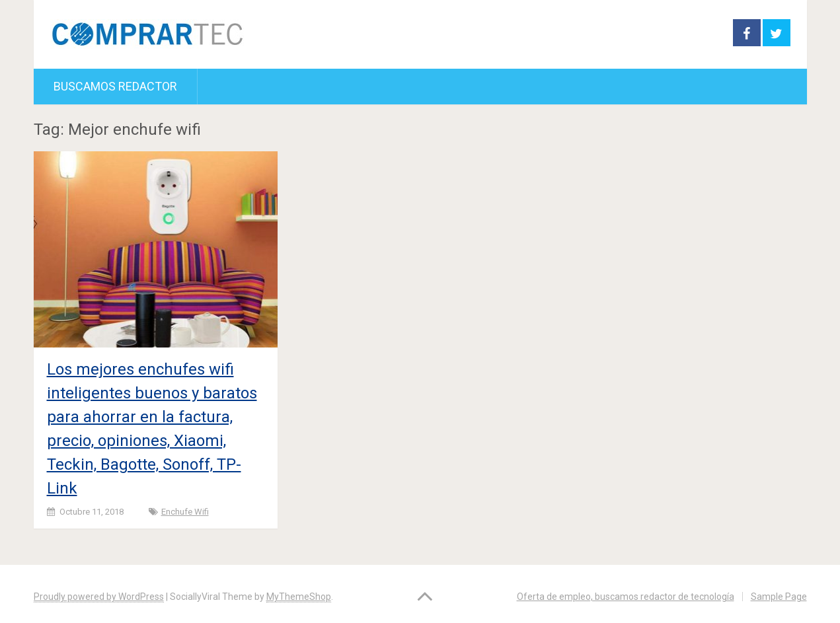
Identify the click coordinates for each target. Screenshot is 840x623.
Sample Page (779, 597)
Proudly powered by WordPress (99, 597)
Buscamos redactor (115, 86)
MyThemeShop (299, 597)
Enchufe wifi (185, 512)
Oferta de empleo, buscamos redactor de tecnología (626, 597)
